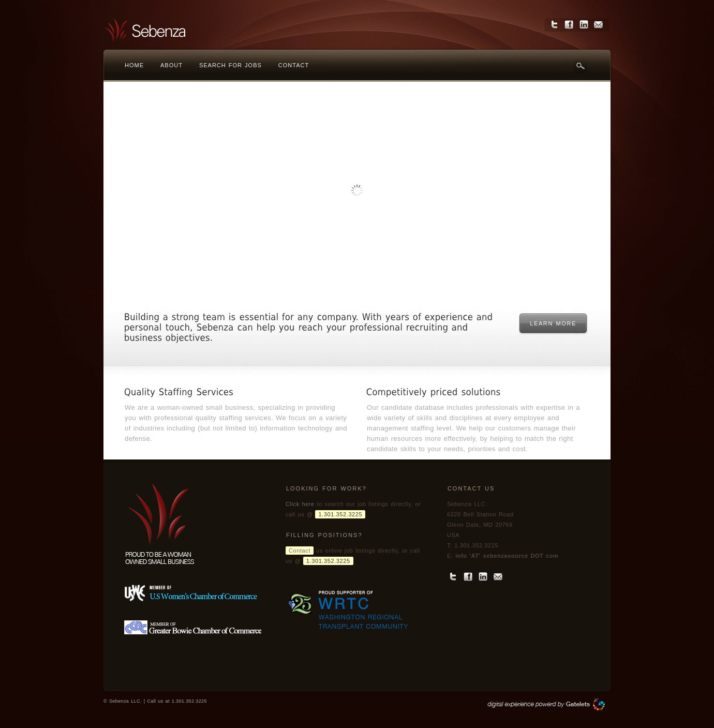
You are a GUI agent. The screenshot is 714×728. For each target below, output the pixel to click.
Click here (300, 504)
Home (134, 65)
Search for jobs (230, 65)
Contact (294, 65)
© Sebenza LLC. (124, 701)
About (172, 65)
